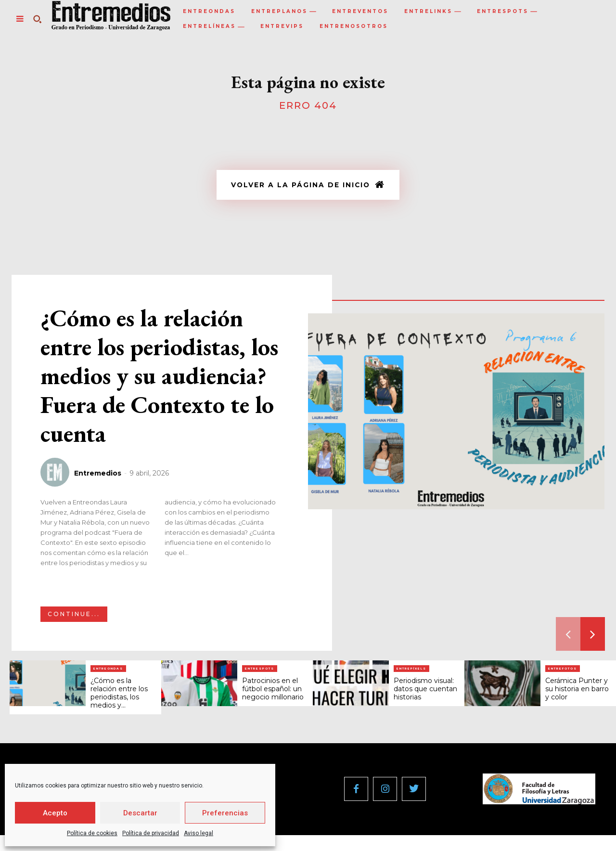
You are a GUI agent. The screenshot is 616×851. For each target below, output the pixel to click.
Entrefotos (563, 671)
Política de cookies (92, 833)
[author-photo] (56, 475)
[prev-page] (568, 636)
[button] (37, 19)
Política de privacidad (151, 833)
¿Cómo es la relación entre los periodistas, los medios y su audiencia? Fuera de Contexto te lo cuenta (159, 378)
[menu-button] (20, 19)
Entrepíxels (411, 671)
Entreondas (108, 671)
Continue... (74, 616)
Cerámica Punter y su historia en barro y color (577, 691)
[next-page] (593, 636)
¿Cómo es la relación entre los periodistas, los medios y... (119, 695)
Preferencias (225, 813)
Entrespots (260, 671)
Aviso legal (199, 833)
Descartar (140, 813)
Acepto (55, 813)
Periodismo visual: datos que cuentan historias (425, 691)
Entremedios (98, 476)
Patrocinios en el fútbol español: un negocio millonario (273, 691)
